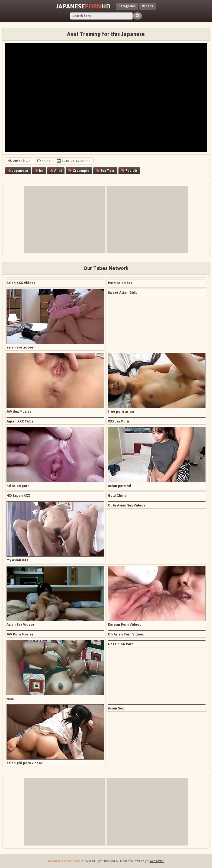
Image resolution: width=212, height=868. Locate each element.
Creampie (79, 171)
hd (39, 171)
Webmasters (157, 861)
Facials (129, 171)
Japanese (18, 171)
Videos (147, 6)
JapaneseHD (83, 6)
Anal (56, 171)
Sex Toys (105, 171)
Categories (127, 6)
